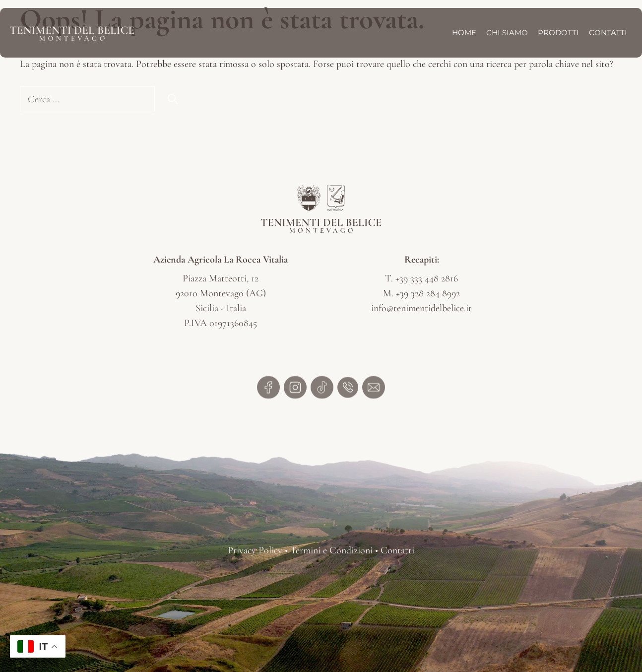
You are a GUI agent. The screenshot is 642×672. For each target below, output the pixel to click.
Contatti (608, 33)
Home (464, 33)
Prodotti (558, 33)
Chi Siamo (507, 33)
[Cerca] (173, 99)
